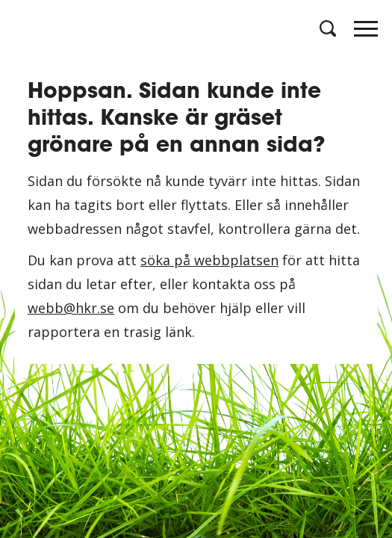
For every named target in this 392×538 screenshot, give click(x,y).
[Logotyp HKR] (26, 28)
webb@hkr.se (71, 308)
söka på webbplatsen (209, 260)
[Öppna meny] (366, 33)
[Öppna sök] (326, 28)
